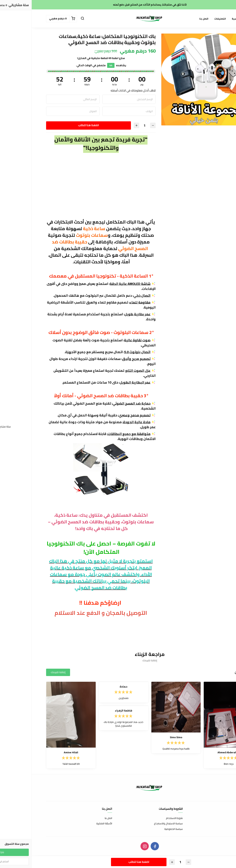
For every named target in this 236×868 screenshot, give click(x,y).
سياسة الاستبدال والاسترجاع (137, 824)
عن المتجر (217, 818)
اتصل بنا (172, 19)
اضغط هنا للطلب (57, 125)
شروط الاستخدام (143, 818)
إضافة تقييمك (26, 672)
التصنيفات (188, 19)
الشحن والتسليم (214, 829)
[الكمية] (113, 125)
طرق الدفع (216, 824)
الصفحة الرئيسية (209, 19)
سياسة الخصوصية (142, 829)
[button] (51, 19)
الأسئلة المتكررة (72, 824)
